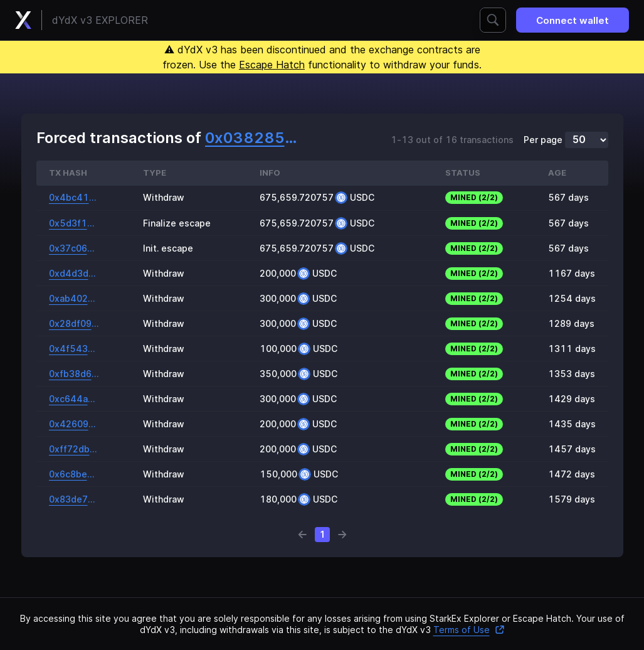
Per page (543, 140)
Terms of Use (469, 630)
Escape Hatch (272, 65)
